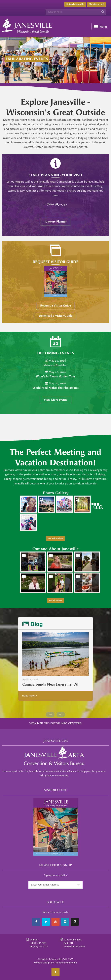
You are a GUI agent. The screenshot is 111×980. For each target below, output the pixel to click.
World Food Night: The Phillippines (56, 388)
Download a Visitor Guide (55, 316)
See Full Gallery (55, 539)
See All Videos (56, 601)
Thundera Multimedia (66, 963)
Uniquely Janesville (75, 4)
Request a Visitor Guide (55, 306)
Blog (33, 624)
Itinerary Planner (55, 222)
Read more (30, 696)
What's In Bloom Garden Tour (55, 377)
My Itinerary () (96, 4)
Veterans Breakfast (56, 365)
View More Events (55, 400)
